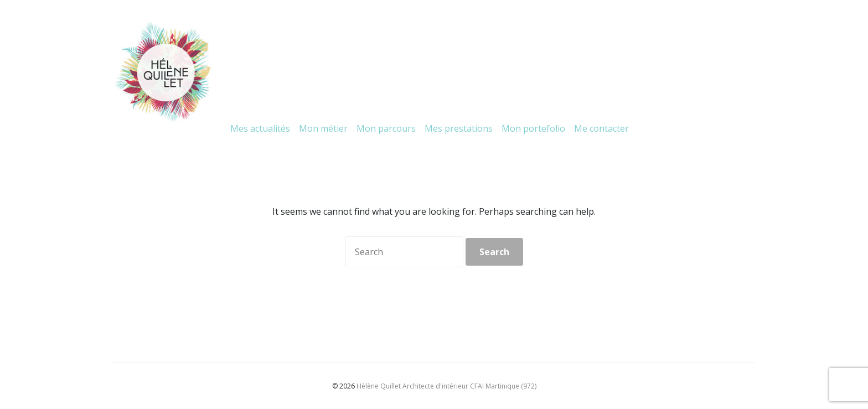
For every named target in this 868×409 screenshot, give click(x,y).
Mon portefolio (533, 128)
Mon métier (323, 128)
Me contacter (601, 128)
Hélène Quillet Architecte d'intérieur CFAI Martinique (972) (446, 386)
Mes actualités (260, 128)
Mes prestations (459, 128)
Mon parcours (386, 128)
